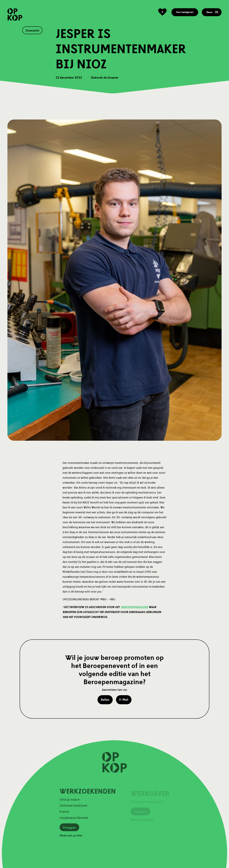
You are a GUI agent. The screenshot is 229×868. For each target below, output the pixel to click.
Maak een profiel (71, 837)
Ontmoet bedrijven (74, 807)
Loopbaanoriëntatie (74, 819)
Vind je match (70, 801)
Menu (212, 12)
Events (64, 813)
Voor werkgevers (185, 12)
